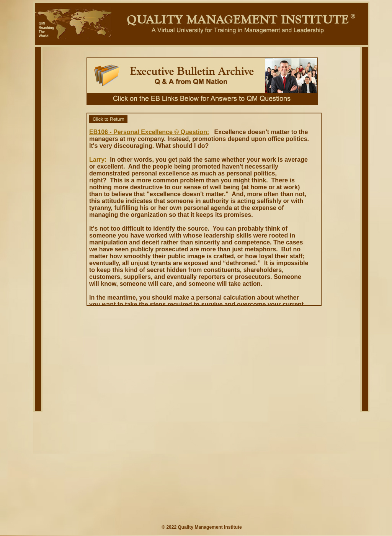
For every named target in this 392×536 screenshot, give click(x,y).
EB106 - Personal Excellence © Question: (149, 132)
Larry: (98, 160)
